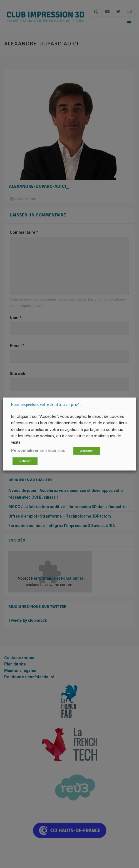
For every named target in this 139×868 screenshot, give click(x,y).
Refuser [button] (25, 461)
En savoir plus (52, 450)
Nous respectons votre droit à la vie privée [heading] (46, 405)
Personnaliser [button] (25, 450)
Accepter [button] (87, 451)
